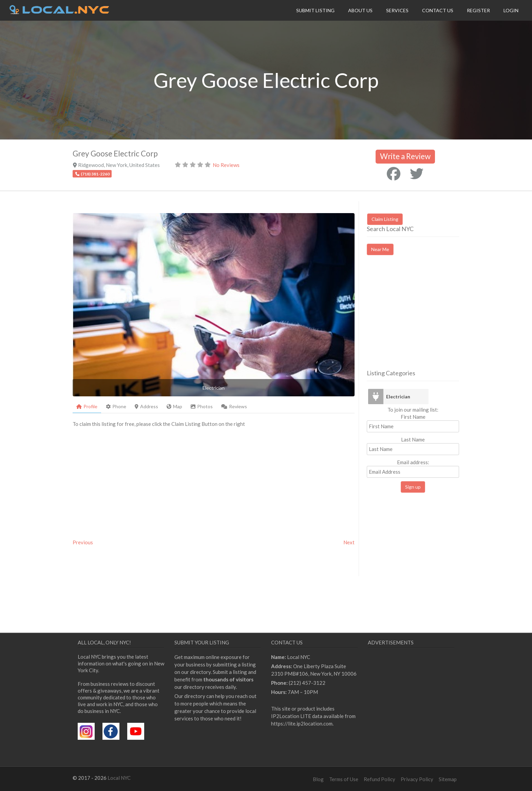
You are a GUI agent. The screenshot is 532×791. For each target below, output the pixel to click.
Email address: (413, 468)
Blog (318, 779)
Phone (116, 406)
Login (511, 10)
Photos (202, 406)
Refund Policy (379, 779)
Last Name (413, 439)
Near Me (380, 249)
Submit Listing (315, 10)
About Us (360, 10)
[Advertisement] (424, 318)
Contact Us (438, 10)
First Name (413, 417)
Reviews (234, 406)
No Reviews (226, 165)
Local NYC (119, 778)
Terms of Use (344, 779)
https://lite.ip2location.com (302, 723)
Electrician (398, 397)
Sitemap (448, 779)
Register (478, 10)
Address (146, 406)
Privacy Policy (417, 779)
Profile (87, 406)
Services (397, 10)
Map (174, 406)
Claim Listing (385, 219)
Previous (83, 542)
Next (349, 542)
